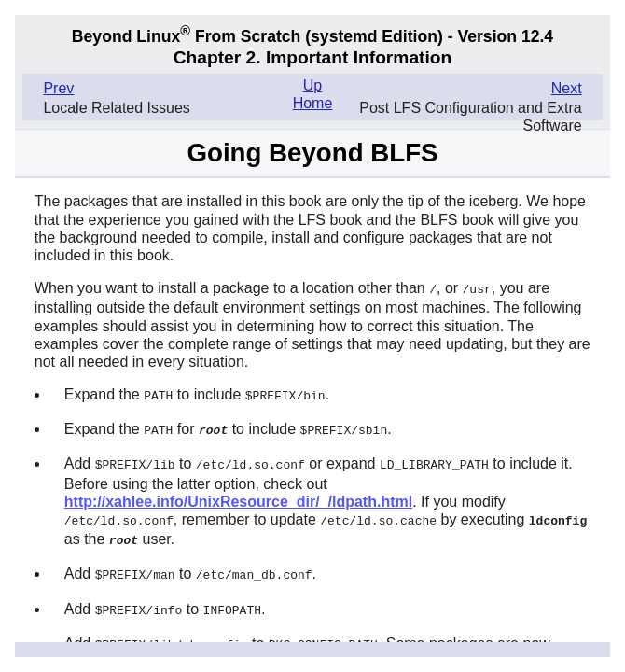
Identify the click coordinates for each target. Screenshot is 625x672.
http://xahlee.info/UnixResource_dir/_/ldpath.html (238, 498)
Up (312, 85)
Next (567, 88)
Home (313, 103)
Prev (58, 88)
